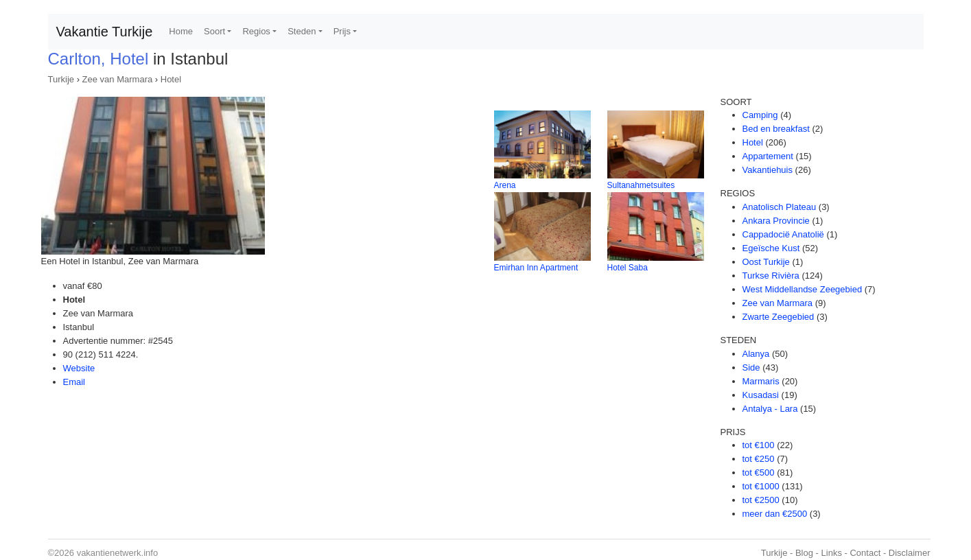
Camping (760, 115)
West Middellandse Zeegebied (803, 289)
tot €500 (759, 472)
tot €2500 (761, 500)
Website (79, 368)
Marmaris (761, 381)
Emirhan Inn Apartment (536, 268)
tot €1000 (761, 486)
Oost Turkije (766, 262)
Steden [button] (302, 31)
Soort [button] (214, 31)
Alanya (756, 354)
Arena (505, 185)
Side (751, 367)
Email (74, 382)
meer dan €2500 (775, 514)
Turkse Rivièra (771, 276)
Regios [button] (256, 31)
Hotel (171, 79)
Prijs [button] (342, 31)
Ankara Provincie (776, 221)
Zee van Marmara (118, 79)
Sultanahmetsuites (641, 185)
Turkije (61, 79)
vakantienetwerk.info (118, 553)
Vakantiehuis (768, 170)
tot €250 (759, 459)
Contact (865, 553)
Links (832, 553)
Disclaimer (910, 553)
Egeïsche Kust (771, 248)
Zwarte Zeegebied (779, 317)
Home (181, 31)
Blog (804, 553)
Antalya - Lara (770, 409)
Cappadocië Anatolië (783, 234)
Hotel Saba (628, 268)
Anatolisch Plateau (780, 207)
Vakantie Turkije (105, 32)
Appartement (768, 156)
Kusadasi (761, 395)
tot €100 (759, 445)
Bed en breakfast (776, 129)
